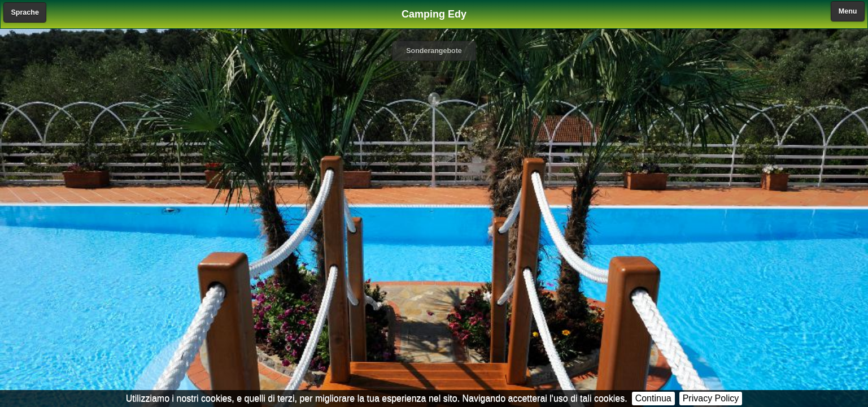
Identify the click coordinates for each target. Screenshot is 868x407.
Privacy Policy (711, 398)
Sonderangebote (434, 51)
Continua (653, 398)
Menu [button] (848, 11)
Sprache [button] (25, 12)
